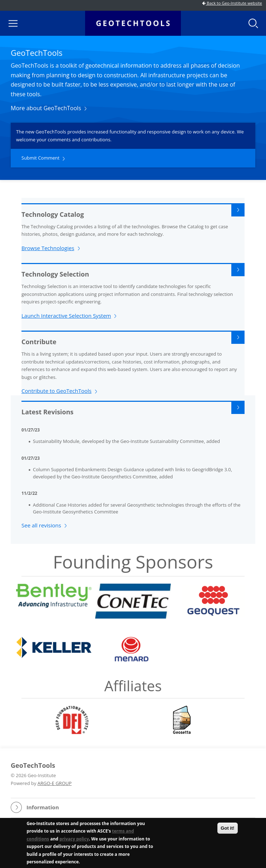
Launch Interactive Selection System (66, 316)
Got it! (227, 829)
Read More (238, 210)
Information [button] (43, 807)
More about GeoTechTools (46, 108)
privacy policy (74, 840)
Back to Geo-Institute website (232, 3)
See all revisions (41, 525)
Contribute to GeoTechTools (56, 391)
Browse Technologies (48, 248)
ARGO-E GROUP (55, 783)
